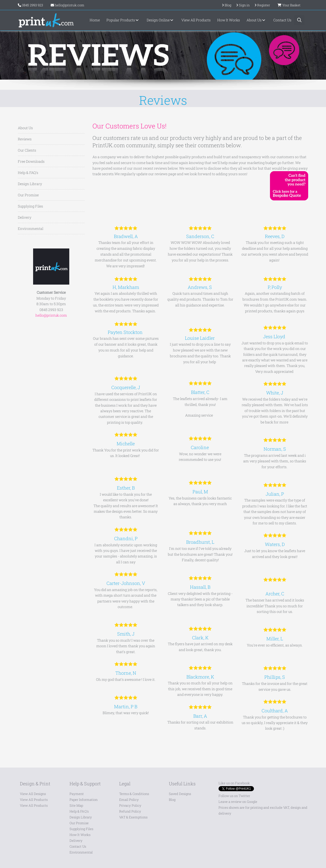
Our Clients (27, 150)
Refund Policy (130, 811)
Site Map (76, 805)
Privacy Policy (130, 805)
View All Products (196, 20)
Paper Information (84, 800)
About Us (257, 20)
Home (95, 20)
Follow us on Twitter (234, 796)
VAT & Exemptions (133, 817)
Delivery (25, 217)
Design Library (30, 184)
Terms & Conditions (134, 794)
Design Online (161, 20)
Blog (172, 800)
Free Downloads (31, 161)
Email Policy (129, 800)
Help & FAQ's (28, 173)
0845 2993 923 (32, 5)
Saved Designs (180, 794)
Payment (77, 794)
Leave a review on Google (238, 802)
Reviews (25, 139)
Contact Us (282, 20)
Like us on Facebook (234, 783)
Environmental (31, 229)
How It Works (229, 20)
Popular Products (123, 20)
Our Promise (28, 195)
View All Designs (33, 794)
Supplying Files (30, 206)
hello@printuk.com (67, 5)
